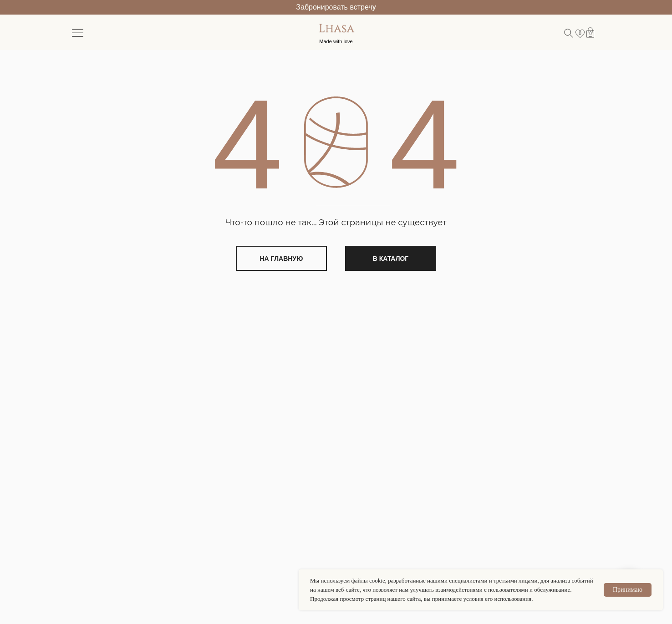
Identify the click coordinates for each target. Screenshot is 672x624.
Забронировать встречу (336, 7)
